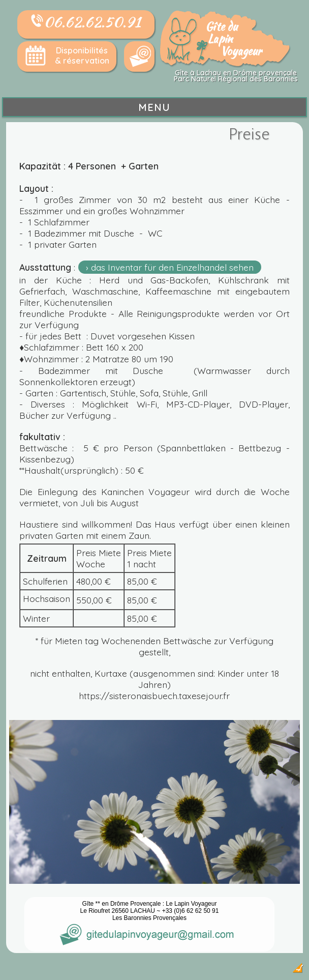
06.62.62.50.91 (86, 22)
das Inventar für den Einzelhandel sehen (172, 267)
